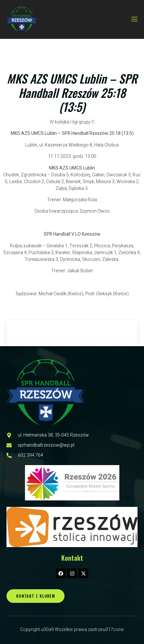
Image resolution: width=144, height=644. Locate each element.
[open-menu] (134, 19)
